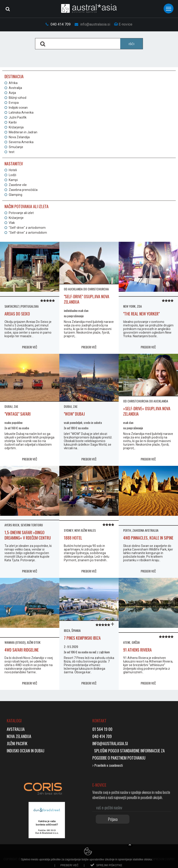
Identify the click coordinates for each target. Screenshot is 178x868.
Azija (12, 93)
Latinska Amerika (21, 112)
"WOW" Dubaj (74, 414)
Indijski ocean (18, 108)
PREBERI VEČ (30, 347)
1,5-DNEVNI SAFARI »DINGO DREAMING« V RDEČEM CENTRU (28, 535)
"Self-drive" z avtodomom (27, 228)
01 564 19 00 (102, 729)
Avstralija (15, 88)
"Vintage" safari (18, 414)
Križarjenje (16, 218)
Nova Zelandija (19, 137)
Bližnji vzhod (18, 98)
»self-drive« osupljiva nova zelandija (147, 411)
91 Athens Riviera (137, 650)
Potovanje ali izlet (21, 213)
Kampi (13, 180)
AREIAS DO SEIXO (17, 314)
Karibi (13, 122)
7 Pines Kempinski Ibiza (82, 638)
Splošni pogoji (106, 751)
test (12, 152)
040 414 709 (58, 24)
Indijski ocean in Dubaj (26, 751)
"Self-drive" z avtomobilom (28, 233)
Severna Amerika (21, 142)
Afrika (13, 83)
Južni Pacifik (18, 117)
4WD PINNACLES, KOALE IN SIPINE (148, 538)
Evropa (14, 103)
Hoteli (13, 170)
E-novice (123, 24)
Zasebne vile (18, 185)
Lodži (12, 175)
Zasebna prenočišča (23, 190)
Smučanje (16, 147)
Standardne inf (132, 751)
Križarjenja (16, 127)
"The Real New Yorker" (141, 314)
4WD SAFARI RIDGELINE (22, 650)
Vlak (12, 223)
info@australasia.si (92, 24)
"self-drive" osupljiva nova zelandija (87, 299)
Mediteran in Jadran (23, 132)
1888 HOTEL (73, 538)
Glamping (16, 195)
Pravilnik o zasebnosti (108, 765)
